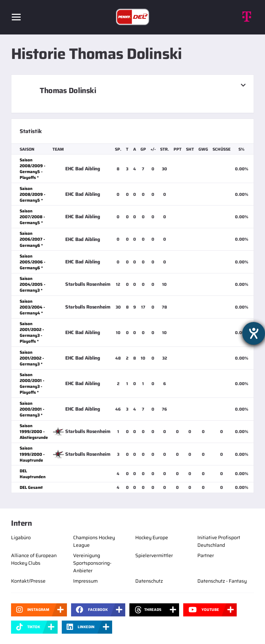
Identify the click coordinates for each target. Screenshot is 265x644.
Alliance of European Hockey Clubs (34, 559)
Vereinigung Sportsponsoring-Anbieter (92, 563)
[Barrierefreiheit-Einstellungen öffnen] (254, 333)
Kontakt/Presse (28, 581)
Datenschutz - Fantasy (222, 581)
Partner (206, 555)
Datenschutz (149, 581)
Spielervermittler (154, 555)
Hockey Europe (152, 537)
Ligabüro (21, 537)
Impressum (85, 581)
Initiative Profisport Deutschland (219, 541)
